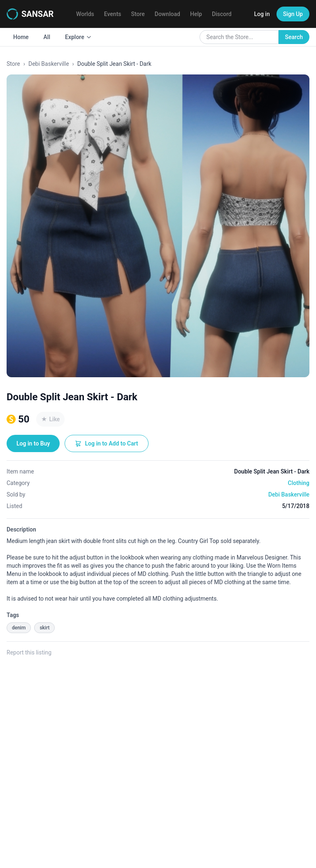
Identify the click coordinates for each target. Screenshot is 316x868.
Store (138, 14)
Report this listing (29, 652)
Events (113, 14)
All (47, 37)
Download (167, 14)
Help (196, 14)
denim (19, 628)
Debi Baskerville (49, 64)
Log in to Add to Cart (106, 443)
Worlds (85, 14)
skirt (44, 628)
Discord (222, 14)
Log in (262, 14)
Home (21, 37)
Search (294, 37)
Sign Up (293, 14)
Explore (78, 37)
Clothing (299, 483)
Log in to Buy (33, 443)
